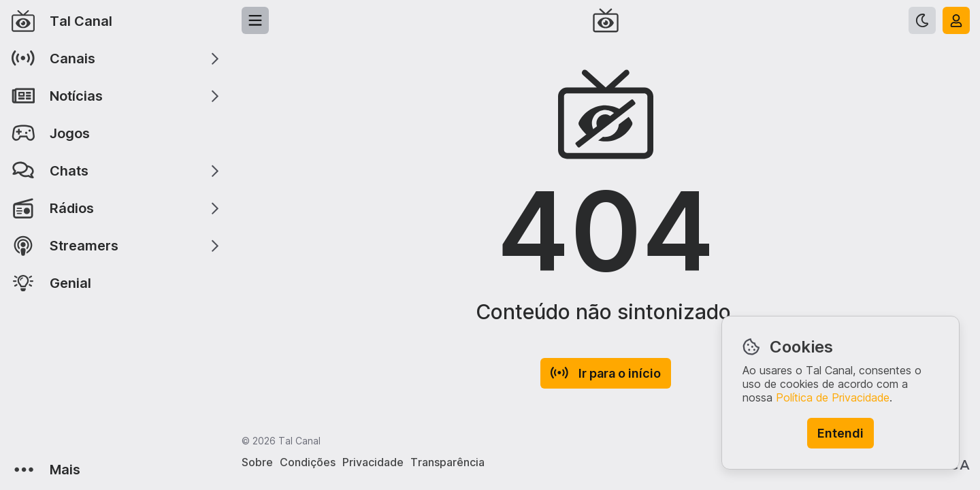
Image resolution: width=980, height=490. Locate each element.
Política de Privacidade (833, 397)
